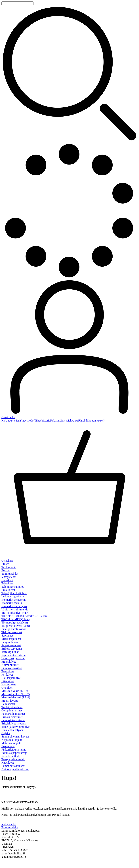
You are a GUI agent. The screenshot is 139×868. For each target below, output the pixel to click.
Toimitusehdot (10, 574)
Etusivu (6, 564)
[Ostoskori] (69, 492)
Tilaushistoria (42, 421)
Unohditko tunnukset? (92, 421)
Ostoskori (7, 580)
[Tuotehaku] (17, 3)
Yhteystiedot (27, 421)
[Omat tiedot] (69, 349)
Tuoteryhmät (9, 567)
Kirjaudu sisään (10, 421)
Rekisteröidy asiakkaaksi (65, 421)
